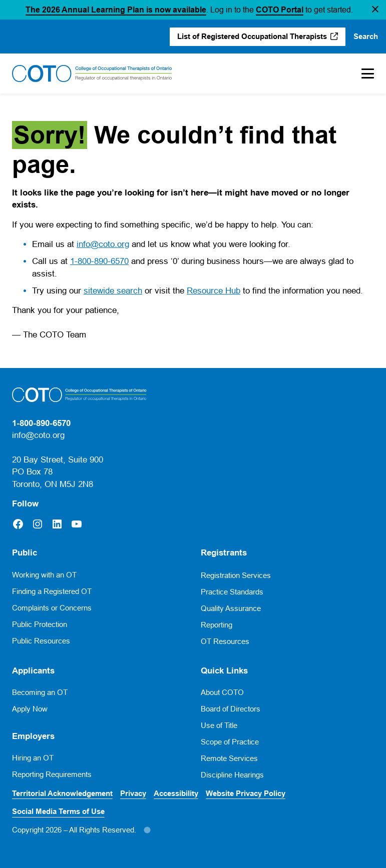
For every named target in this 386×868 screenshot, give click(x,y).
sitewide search (113, 291)
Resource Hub (214, 291)
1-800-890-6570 (99, 261)
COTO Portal (280, 10)
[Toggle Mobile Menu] (363, 73)
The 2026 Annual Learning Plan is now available (116, 10)
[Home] (92, 73)
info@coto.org (103, 244)
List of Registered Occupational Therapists (252, 36)
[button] (375, 10)
